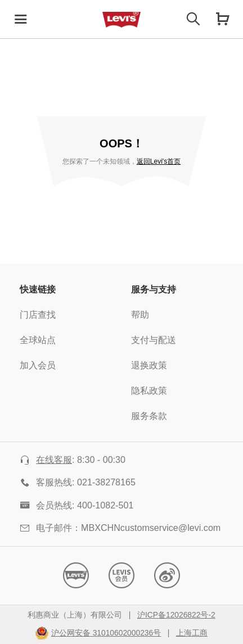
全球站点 (38, 341)
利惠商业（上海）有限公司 (75, 615)
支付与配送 (154, 341)
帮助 (140, 315)
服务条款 (149, 416)
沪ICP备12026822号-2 (176, 615)
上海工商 (192, 633)
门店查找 (38, 315)
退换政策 (149, 366)
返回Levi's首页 (159, 162)
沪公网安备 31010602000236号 (106, 633)
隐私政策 (149, 391)
